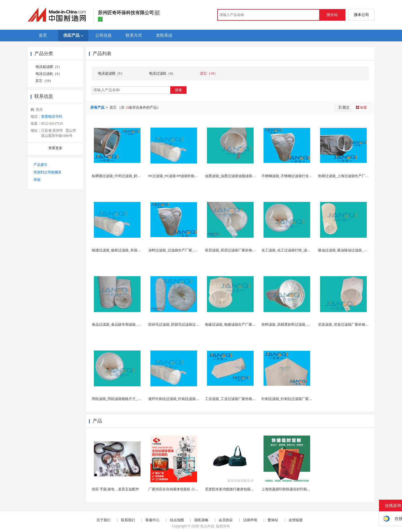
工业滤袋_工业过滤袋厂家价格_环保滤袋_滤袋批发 (244, 399)
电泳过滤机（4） (49, 74)
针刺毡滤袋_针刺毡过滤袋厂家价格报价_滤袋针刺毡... (303, 399)
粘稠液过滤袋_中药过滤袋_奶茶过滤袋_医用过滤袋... (132, 176)
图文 (344, 107)
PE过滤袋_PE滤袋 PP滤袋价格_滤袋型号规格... (184, 176)
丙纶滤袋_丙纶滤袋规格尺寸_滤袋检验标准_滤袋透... (132, 399)
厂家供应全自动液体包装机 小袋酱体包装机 (182, 489)
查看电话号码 (52, 117)
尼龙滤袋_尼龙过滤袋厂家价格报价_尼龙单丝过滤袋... (360, 325)
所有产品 (98, 108)
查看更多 (55, 148)
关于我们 (103, 520)
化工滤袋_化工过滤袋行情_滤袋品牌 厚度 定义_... (300, 250)
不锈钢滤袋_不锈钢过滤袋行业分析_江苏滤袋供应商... (303, 176)
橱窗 (361, 107)
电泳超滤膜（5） (49, 67)
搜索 (178, 90)
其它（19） (44, 81)
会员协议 (226, 520)
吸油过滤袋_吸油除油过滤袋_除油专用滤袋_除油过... (359, 250)
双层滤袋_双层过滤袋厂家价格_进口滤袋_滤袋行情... (246, 250)
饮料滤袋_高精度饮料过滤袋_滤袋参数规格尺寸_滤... (302, 325)
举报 (37, 180)
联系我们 (128, 520)
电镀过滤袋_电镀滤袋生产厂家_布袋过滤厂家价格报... (246, 325)
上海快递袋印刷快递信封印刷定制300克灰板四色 (299, 489)
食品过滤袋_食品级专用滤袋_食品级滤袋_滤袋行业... (132, 325)
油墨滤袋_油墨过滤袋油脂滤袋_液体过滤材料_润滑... (246, 176)
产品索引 (41, 165)
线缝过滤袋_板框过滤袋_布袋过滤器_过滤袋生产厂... (132, 250)
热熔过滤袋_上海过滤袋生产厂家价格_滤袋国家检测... (360, 176)
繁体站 (273, 520)
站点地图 (177, 520)
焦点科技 (207, 526)
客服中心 (152, 520)
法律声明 (250, 520)
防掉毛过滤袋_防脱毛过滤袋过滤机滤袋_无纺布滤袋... (190, 325)
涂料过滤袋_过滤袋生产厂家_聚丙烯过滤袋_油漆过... (189, 250)
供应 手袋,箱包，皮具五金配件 (115, 489)
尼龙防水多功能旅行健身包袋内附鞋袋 (235, 489)
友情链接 (296, 520)
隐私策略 (201, 520)
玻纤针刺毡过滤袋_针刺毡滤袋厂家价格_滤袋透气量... (190, 399)
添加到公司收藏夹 (48, 172)
